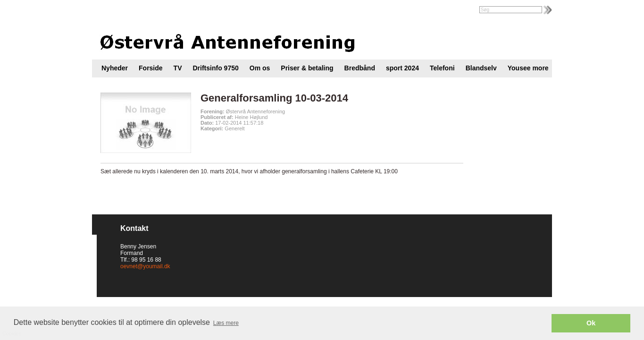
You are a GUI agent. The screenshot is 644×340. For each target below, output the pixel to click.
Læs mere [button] (226, 323)
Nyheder (115, 68)
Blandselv (481, 68)
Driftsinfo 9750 (216, 68)
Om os (260, 68)
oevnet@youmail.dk (145, 266)
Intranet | (113, 10)
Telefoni (442, 68)
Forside (151, 68)
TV (178, 68)
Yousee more (528, 68)
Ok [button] (591, 323)
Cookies (27, 285)
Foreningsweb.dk (152, 10)
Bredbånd (360, 68)
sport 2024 (402, 68)
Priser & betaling (307, 68)
